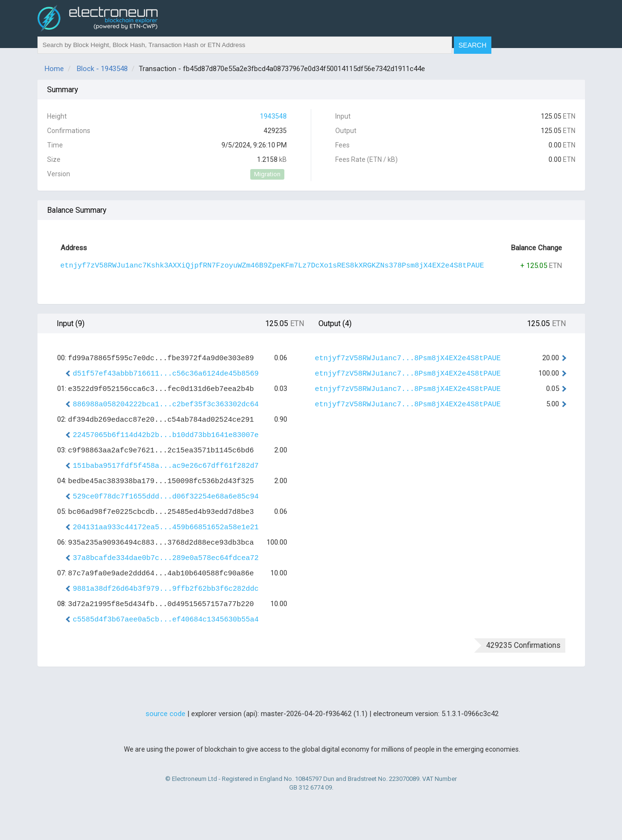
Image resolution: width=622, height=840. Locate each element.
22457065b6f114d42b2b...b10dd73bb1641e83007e (166, 435)
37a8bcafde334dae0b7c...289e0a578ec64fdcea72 (166, 558)
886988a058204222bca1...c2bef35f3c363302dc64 (166, 405)
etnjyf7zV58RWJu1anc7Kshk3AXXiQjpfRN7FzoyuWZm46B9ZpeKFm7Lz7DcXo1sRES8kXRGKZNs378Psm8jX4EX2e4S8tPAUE (272, 266)
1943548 (273, 116)
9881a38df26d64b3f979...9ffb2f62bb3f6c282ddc (166, 589)
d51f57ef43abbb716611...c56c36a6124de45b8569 (166, 374)
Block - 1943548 (102, 69)
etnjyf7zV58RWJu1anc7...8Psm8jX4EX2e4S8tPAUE (408, 359)
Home (54, 69)
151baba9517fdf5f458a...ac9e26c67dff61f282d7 (166, 466)
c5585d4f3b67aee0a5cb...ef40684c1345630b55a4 (166, 620)
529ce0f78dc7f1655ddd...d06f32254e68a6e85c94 (166, 497)
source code (165, 714)
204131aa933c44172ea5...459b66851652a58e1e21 (166, 528)
